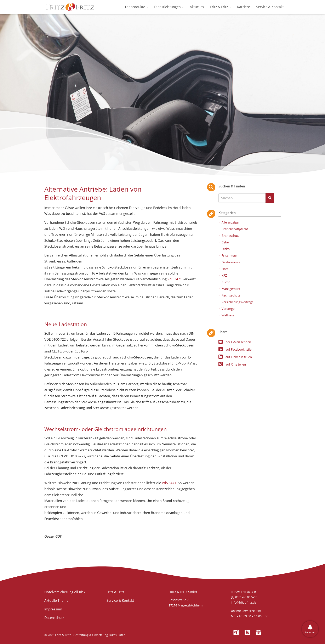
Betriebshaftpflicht (235, 229)
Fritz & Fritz (221, 7)
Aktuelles (197, 7)
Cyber (226, 242)
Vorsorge (228, 309)
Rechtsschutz (231, 295)
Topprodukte (136, 7)
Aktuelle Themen (57, 600)
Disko (226, 249)
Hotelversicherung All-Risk (65, 592)
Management (231, 289)
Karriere (244, 7)
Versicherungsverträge (238, 302)
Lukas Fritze (117, 635)
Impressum (53, 609)
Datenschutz (54, 618)
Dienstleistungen (169, 7)
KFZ (224, 275)
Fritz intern (229, 255)
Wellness (228, 315)
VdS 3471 (175, 279)
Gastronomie (231, 262)
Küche (226, 282)
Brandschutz (230, 236)
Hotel (225, 269)
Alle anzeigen (231, 222)
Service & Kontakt (270, 7)
